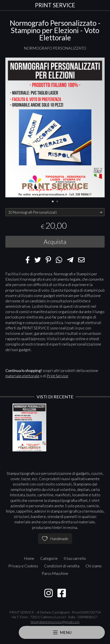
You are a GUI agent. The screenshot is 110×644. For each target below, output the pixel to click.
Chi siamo (94, 566)
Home (29, 558)
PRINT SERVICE (55, 5)
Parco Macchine (55, 573)
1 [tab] (53, 201)
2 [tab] (57, 201)
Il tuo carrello (75, 558)
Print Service (57, 376)
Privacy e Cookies (23, 566)
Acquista (55, 242)
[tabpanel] (55, 128)
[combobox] (55, 212)
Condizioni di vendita (62, 566)
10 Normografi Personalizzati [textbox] (32, 212)
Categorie (49, 558)
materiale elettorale (22, 376)
